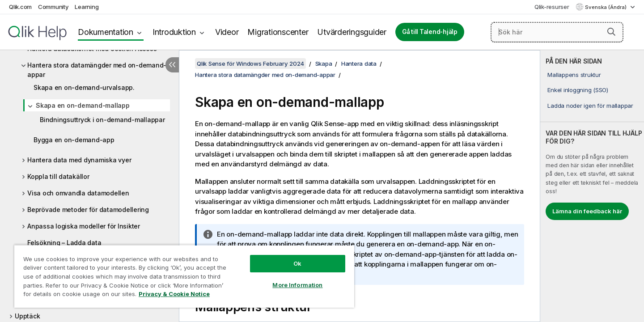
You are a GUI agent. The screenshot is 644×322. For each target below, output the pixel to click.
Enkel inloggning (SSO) (578, 90)
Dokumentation (106, 32)
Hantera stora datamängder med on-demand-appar (97, 70)
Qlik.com (20, 7)
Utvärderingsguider (352, 32)
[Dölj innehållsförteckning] (172, 65)
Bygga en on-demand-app (74, 140)
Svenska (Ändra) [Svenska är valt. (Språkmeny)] (606, 7)
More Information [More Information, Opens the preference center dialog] (297, 285)
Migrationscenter (278, 32)
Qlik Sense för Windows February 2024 (250, 64)
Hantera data (359, 64)
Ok (297, 263)
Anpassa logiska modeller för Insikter (84, 226)
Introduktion (174, 32)
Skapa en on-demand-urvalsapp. (84, 87)
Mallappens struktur (574, 75)
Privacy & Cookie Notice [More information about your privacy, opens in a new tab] (174, 294)
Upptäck (27, 316)
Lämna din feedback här (587, 211)
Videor (227, 32)
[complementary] (592, 186)
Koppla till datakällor (58, 176)
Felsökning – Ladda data (64, 243)
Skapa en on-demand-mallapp (83, 105)
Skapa (324, 64)
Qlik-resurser (552, 7)
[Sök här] (557, 32)
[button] (611, 32)
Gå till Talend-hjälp (430, 32)
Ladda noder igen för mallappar (590, 106)
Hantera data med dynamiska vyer (79, 160)
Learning (87, 7)
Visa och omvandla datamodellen (78, 193)
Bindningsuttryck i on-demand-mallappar (102, 120)
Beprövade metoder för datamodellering (88, 210)
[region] (184, 276)
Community (53, 7)
